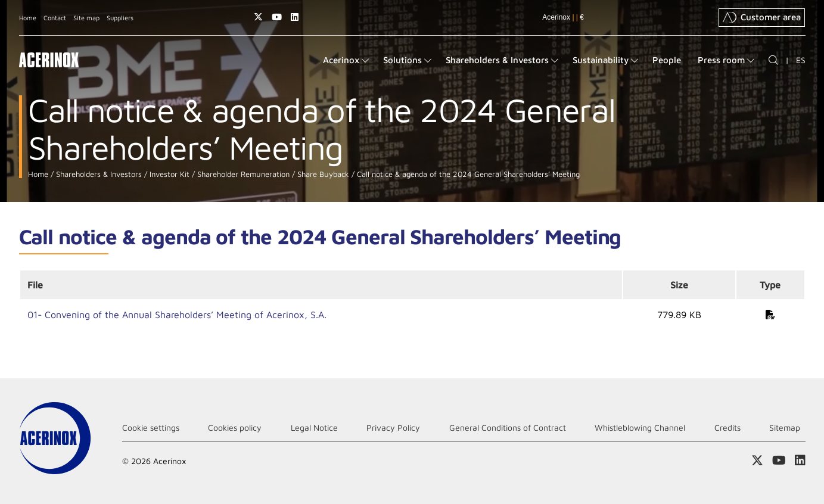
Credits (727, 427)
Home (28, 18)
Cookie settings (151, 427)
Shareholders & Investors (98, 174)
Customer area (762, 17)
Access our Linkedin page (295, 17)
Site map (86, 18)
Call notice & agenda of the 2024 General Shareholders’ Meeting (467, 174)
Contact (55, 18)
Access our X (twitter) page (258, 17)
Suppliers (120, 18)
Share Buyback (322, 174)
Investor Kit (168, 174)
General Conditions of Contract (508, 427)
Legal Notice (314, 427)
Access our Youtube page (277, 17)
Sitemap (785, 427)
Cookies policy (235, 427)
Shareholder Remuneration (242, 174)
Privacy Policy (393, 427)
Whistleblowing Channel (640, 427)
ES (801, 60)
